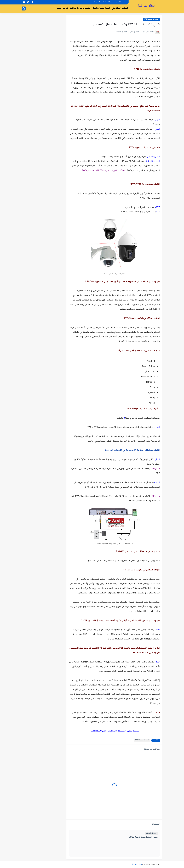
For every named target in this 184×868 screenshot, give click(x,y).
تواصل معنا (62, 8)
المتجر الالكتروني (120, 8)
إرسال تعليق (151, 833)
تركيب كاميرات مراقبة (80, 8)
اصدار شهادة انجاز (101, 8)
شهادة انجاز (121, 2)
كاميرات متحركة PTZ (151, 19)
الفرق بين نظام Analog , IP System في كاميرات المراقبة (132, 450)
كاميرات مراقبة (108, 2)
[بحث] (24, 8)
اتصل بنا (97, 2)
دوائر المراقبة (146, 6)
